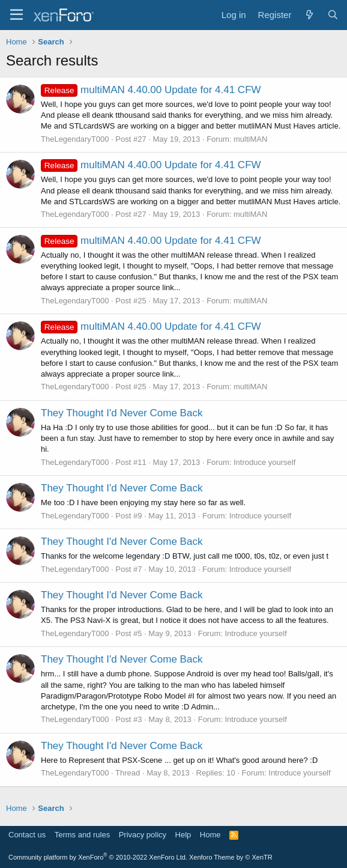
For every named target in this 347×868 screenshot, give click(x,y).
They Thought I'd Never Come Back (122, 413)
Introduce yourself (264, 462)
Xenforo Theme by (231, 857)
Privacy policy (143, 835)
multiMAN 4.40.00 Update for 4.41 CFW (151, 90)
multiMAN (250, 139)
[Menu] (17, 15)
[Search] (333, 15)
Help (183, 835)
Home (210, 835)
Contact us (27, 835)
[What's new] (309, 15)
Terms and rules (82, 835)
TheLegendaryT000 (75, 139)
